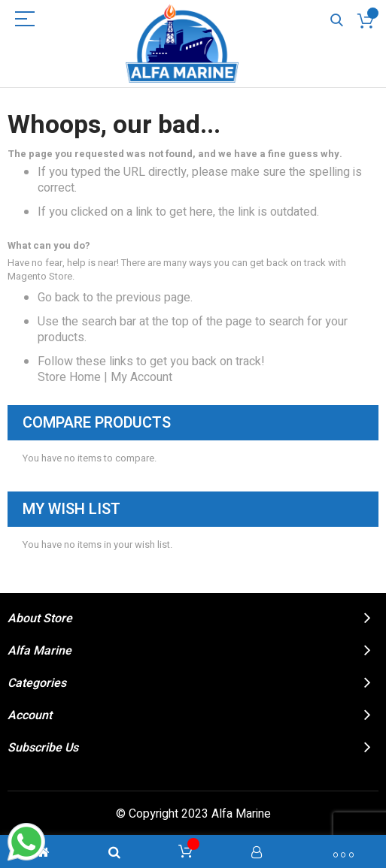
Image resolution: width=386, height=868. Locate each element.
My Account (141, 377)
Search (337, 21)
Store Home (69, 377)
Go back (59, 298)
